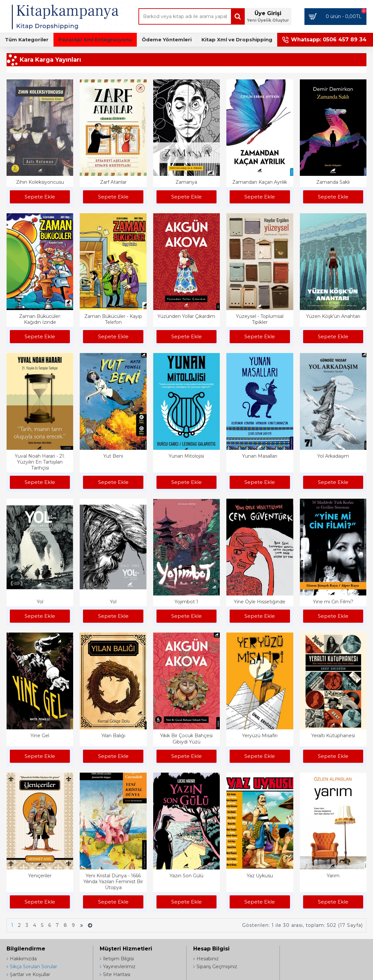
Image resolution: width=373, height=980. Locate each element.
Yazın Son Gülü (186, 876)
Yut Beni (113, 456)
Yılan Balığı (113, 736)
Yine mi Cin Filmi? (333, 602)
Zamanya (186, 182)
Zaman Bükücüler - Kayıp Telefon (113, 319)
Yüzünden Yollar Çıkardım (186, 316)
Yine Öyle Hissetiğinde (260, 602)
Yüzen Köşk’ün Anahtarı (333, 316)
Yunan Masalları (260, 456)
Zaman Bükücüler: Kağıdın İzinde (40, 319)
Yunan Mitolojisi (186, 456)
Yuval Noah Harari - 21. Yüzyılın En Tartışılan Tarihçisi (40, 462)
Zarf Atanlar (113, 182)
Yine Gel (40, 736)
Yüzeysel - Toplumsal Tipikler (260, 319)
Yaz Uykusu (260, 876)
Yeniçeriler (40, 876)
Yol (40, 602)
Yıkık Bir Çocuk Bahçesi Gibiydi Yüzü (186, 739)
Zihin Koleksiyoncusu (40, 182)
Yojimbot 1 (186, 602)
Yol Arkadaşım (333, 456)
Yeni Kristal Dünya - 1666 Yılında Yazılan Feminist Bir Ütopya (113, 882)
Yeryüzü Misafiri (260, 736)
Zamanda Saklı (333, 182)
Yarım (333, 876)
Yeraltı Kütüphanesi (333, 736)
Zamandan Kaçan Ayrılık (260, 182)
